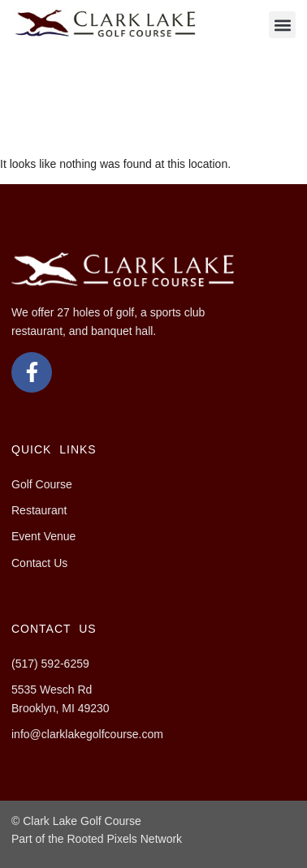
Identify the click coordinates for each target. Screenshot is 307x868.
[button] (282, 25)
